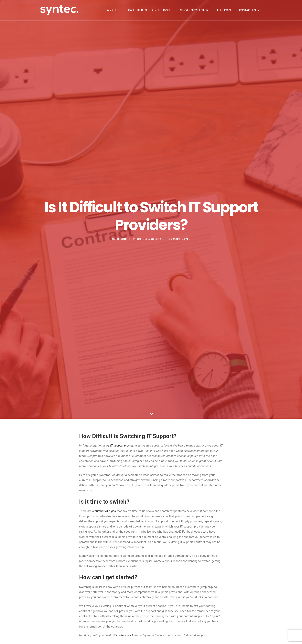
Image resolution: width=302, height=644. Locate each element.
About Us (116, 10)
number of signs (105, 511)
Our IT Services (164, 10)
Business (143, 239)
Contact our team (127, 635)
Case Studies (138, 10)
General (157, 239)
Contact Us (249, 10)
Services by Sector (196, 10)
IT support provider (122, 446)
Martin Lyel (181, 239)
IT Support (226, 10)
